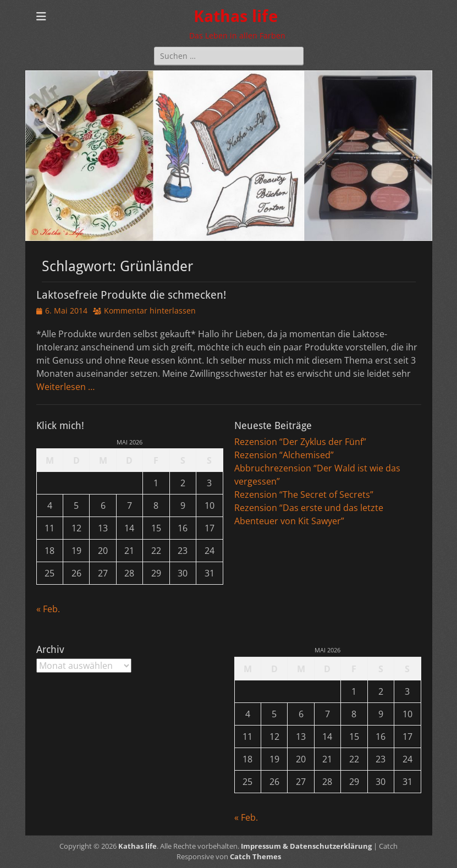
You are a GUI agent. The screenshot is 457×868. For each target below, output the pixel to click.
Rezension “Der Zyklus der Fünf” (300, 442)
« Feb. (48, 609)
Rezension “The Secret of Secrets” (304, 495)
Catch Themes (255, 856)
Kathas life (236, 16)
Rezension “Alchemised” (284, 455)
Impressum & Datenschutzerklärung (306, 846)
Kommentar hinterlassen (150, 311)
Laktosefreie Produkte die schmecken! (131, 295)
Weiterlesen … (65, 387)
